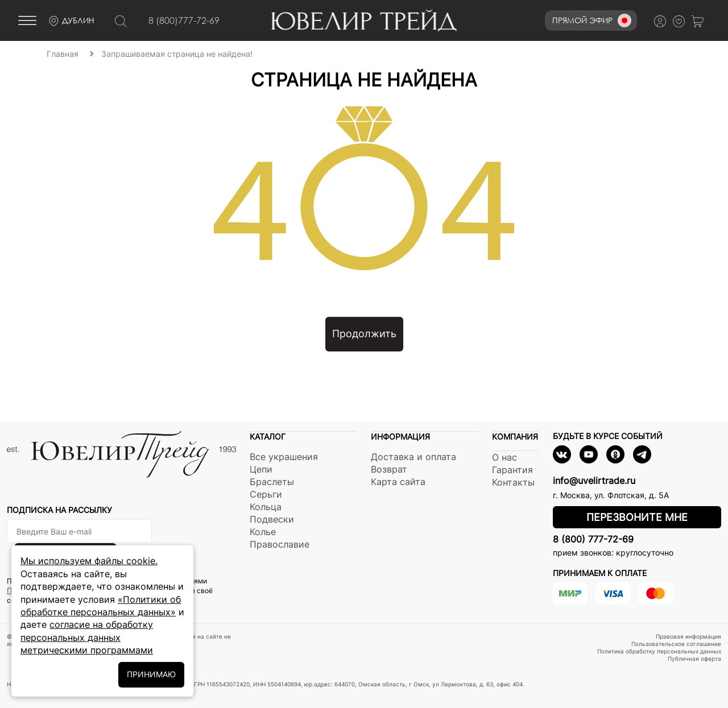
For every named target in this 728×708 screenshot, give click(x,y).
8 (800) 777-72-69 (593, 539)
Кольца (266, 507)
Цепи (261, 469)
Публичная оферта (694, 659)
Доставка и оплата (413, 457)
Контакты (513, 482)
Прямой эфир (592, 20)
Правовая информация (688, 636)
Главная (63, 54)
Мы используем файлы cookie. (89, 561)
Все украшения (284, 457)
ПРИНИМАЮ (151, 674)
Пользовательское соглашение (676, 644)
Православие (280, 544)
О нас (504, 457)
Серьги (266, 494)
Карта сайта (398, 482)
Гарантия (512, 470)
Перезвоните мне (637, 517)
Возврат (389, 469)
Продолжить (364, 334)
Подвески (272, 519)
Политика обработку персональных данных (659, 651)
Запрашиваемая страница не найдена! (177, 54)
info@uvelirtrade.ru (594, 481)
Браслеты (272, 482)
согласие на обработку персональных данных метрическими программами (87, 637)
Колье (263, 532)
